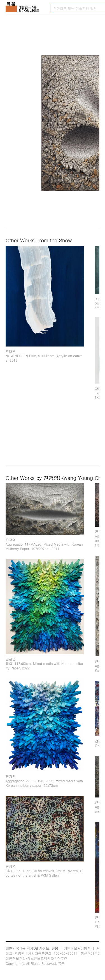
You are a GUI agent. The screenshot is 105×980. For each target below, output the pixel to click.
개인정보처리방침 (77, 948)
